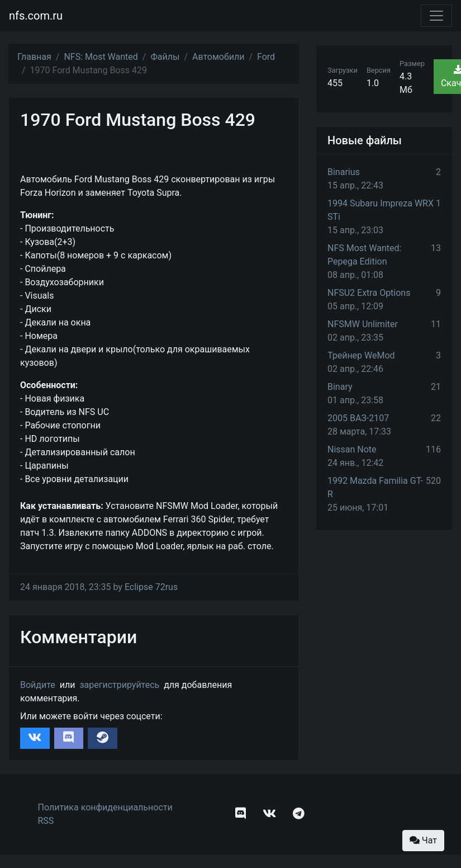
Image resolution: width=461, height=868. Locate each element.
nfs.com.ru (36, 16)
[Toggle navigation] (436, 16)
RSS (46, 821)
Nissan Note (352, 449)
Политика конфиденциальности (105, 807)
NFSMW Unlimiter (363, 324)
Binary (340, 387)
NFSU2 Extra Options (369, 293)
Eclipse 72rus (151, 587)
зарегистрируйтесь (119, 685)
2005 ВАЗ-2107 (358, 418)
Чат (423, 840)
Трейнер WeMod (361, 355)
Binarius (344, 172)
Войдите (38, 685)
